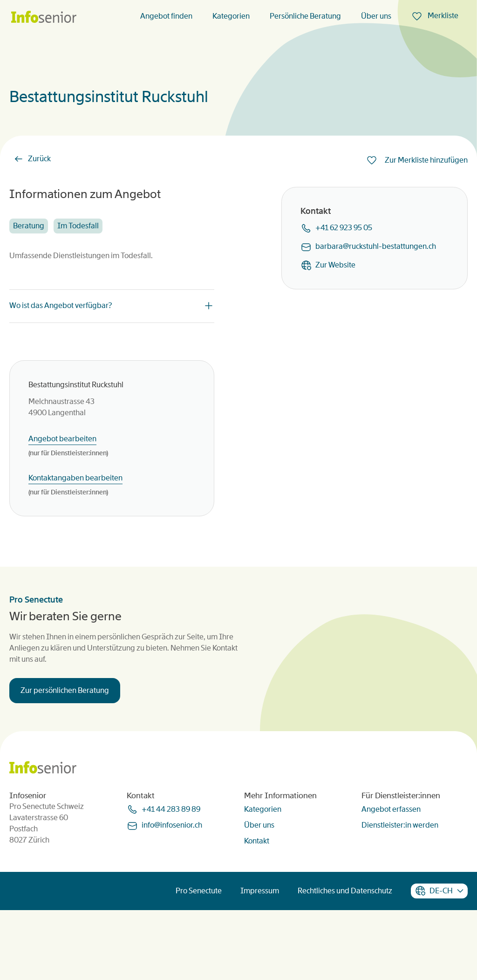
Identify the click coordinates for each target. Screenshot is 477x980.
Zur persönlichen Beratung (65, 725)
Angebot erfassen (391, 879)
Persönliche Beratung (305, 16)
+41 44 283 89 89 (171, 879)
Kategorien (231, 16)
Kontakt (257, 910)
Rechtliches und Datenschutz (345, 960)
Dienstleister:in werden (400, 894)
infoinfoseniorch (172, 895)
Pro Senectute (199, 960)
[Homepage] (44, 17)
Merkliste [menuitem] (442, 16)
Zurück (39, 159)
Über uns (376, 16)
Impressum (260, 960)
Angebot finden (166, 16)
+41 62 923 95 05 (344, 228)
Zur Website (335, 265)
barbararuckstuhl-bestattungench (376, 246)
